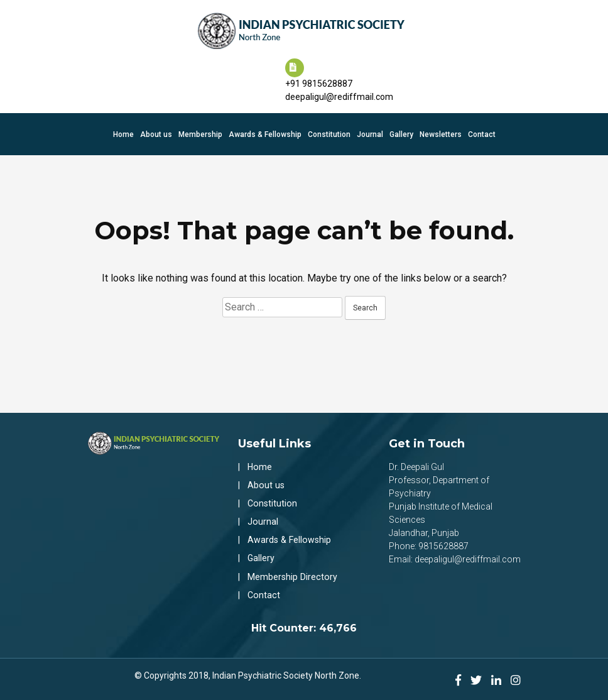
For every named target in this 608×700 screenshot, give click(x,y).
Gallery (401, 131)
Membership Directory (291, 572)
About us (156, 131)
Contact (482, 131)
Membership (200, 131)
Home (123, 131)
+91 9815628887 (319, 80)
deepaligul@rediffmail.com (339, 94)
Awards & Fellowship (265, 131)
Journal (370, 131)
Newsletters (441, 131)
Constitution (329, 131)
